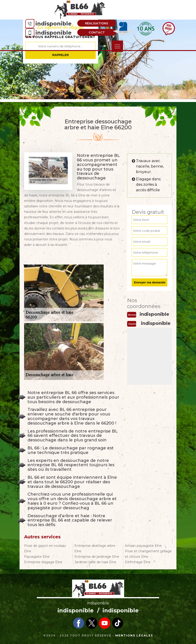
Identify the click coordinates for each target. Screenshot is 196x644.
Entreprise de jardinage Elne (97, 557)
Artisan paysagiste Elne (143, 546)
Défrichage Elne (138, 562)
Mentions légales (134, 635)
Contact (97, 32)
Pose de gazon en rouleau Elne (45, 548)
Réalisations (97, 23)
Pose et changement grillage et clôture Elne (148, 554)
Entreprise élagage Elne (43, 562)
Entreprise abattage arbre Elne (95, 548)
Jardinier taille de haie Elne (95, 562)
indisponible (54, 24)
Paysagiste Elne (37, 557)
